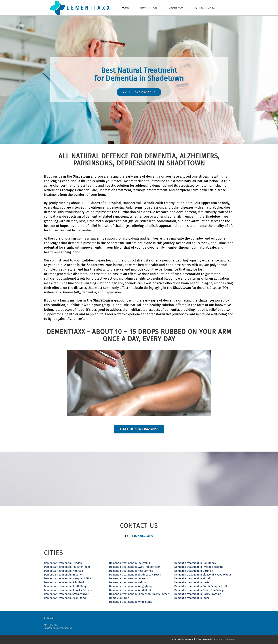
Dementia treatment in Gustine (63, 575)
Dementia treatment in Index (192, 598)
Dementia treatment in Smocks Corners (68, 590)
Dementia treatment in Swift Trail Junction (135, 567)
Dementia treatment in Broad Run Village (199, 590)
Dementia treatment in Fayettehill (129, 563)
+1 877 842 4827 (51, 625)
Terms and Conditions (223, 639)
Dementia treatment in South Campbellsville (201, 586)
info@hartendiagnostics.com (58, 628)
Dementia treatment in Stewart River (66, 594)
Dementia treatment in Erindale (63, 563)
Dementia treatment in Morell (192, 578)
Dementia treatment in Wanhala (63, 571)
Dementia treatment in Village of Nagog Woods (203, 575)
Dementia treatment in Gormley (194, 571)
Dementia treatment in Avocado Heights (199, 567)
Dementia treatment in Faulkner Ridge (67, 567)
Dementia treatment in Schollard (64, 582)
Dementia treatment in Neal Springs (131, 571)
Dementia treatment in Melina (127, 582)
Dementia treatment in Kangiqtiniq (130, 586)
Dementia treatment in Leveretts (129, 578)
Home (125, 8)
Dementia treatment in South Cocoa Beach (135, 575)
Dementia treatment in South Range (66, 586)
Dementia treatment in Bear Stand (65, 598)
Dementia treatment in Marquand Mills (68, 578)
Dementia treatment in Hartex (192, 582)
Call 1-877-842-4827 (139, 92)
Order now (176, 8)
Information (149, 8)
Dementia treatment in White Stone (131, 602)
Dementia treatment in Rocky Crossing (198, 594)
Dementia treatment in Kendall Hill (130, 590)
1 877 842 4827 (205, 8)
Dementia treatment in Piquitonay (195, 563)
